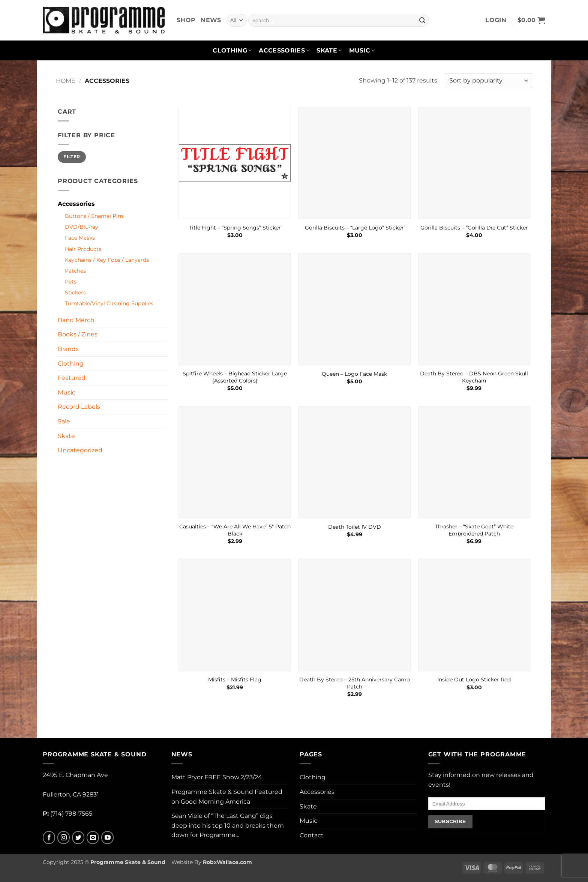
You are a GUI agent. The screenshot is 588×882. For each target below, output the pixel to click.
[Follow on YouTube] (107, 838)
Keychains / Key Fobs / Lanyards (107, 260)
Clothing (232, 51)
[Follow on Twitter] (78, 838)
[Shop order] (488, 81)
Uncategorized (80, 450)
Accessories (284, 51)
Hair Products (83, 249)
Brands (68, 349)
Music (362, 51)
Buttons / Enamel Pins (94, 216)
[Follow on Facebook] (49, 838)
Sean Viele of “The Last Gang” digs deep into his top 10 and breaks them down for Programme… (228, 825)
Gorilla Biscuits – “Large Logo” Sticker (354, 228)
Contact (312, 835)
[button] (496, 20)
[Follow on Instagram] (64, 838)
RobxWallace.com (227, 862)
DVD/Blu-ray (82, 227)
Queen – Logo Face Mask (354, 374)
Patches (75, 271)
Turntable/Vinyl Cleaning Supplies (109, 303)
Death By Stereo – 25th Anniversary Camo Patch (355, 683)
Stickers (75, 292)
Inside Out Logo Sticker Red (474, 679)
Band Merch (76, 320)
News (211, 20)
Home (66, 81)
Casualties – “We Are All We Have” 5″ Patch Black (235, 530)
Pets (71, 282)
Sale (64, 421)
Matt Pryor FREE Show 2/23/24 (217, 777)
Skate (329, 51)
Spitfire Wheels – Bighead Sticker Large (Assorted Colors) (235, 377)
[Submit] (422, 20)
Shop (186, 20)
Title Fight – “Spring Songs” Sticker (235, 228)
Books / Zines (78, 334)
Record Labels (79, 407)
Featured (72, 378)
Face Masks (80, 238)
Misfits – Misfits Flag (235, 679)
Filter (72, 157)
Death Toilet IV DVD (355, 527)
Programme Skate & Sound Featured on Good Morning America (227, 797)
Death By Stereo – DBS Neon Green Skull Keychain (474, 377)
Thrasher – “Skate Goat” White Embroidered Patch (474, 530)
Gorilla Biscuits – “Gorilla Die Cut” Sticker (474, 228)
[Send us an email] (93, 838)
